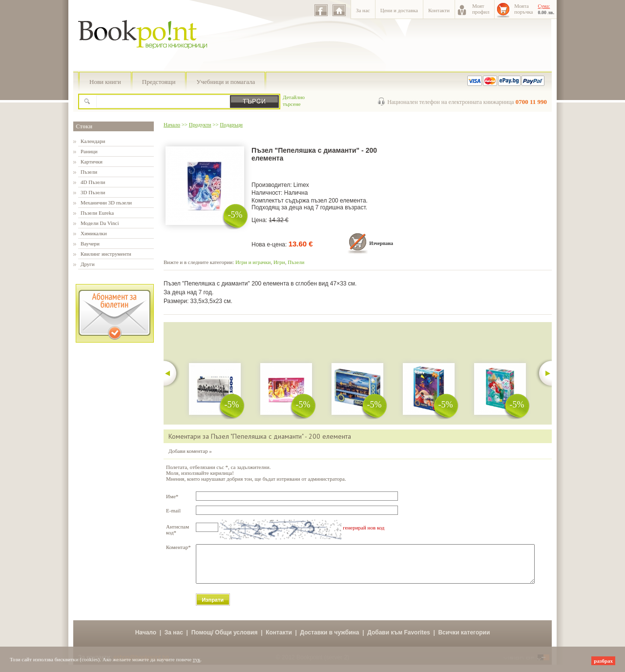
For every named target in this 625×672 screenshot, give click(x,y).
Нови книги (105, 82)
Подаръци (231, 124)
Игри (279, 262)
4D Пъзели (93, 182)
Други (88, 264)
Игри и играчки (253, 262)
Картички (92, 162)
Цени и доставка (399, 10)
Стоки (84, 126)
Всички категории (464, 640)
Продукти (200, 124)
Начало (172, 124)
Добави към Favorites (399, 640)
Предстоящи (159, 82)
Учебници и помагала (226, 82)
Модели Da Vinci (100, 223)
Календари (93, 141)
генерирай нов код (364, 528)
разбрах (603, 661)
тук (197, 659)
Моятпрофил (481, 9)
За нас (363, 10)
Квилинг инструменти (106, 254)
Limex (301, 185)
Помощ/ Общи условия (225, 640)
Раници (89, 151)
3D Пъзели (93, 192)
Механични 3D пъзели (106, 203)
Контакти (439, 10)
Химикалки (94, 233)
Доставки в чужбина (330, 640)
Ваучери (90, 244)
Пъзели (89, 172)
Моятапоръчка (523, 9)
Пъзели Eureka (97, 213)
